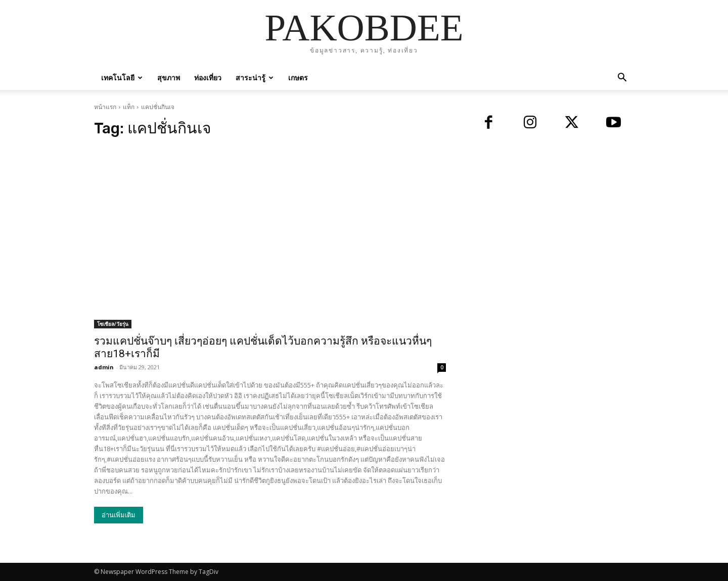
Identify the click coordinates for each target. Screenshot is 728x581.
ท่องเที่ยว (208, 78)
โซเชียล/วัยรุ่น (113, 324)
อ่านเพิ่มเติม (119, 515)
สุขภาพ (169, 78)
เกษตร (298, 78)
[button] (622, 79)
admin (104, 367)
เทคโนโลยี (122, 78)
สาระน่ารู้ (255, 78)
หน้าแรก (105, 107)
